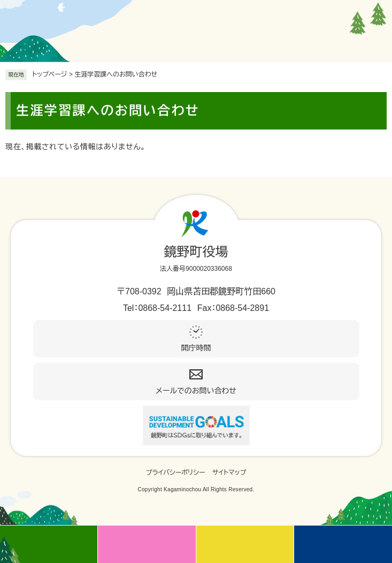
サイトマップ (229, 473)
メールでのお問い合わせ (196, 391)
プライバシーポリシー (176, 473)
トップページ (50, 74)
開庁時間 (196, 348)
